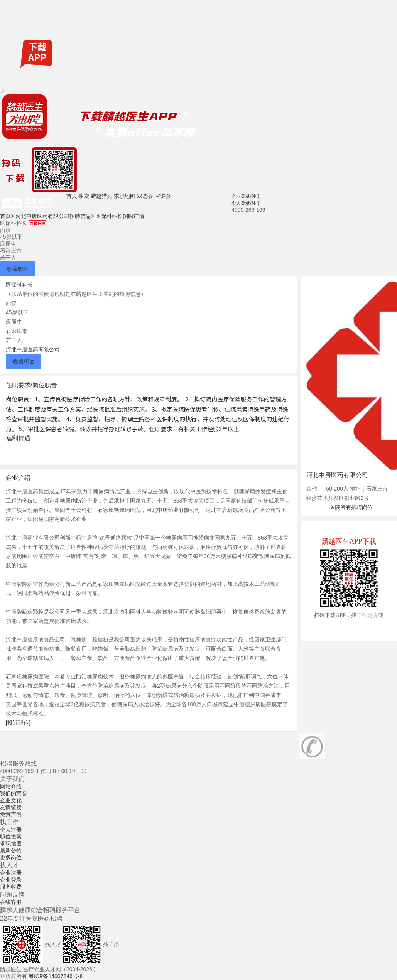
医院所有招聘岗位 (351, 507)
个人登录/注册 (246, 203)
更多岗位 (11, 857)
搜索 (84, 196)
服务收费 (11, 887)
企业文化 (11, 800)
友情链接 (11, 807)
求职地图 (125, 196)
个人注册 (11, 830)
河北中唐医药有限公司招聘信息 (55, 216)
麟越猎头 (101, 196)
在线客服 (11, 902)
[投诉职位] (18, 723)
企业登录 (11, 880)
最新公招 (11, 850)
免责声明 (11, 814)
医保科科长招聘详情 (120, 216)
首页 (72, 196)
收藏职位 (18, 269)
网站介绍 (11, 786)
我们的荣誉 (14, 793)
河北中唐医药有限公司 (33, 349)
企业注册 (11, 873)
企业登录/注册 (246, 196)
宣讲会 (163, 196)
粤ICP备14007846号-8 (56, 976)
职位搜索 (11, 837)
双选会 (145, 196)
